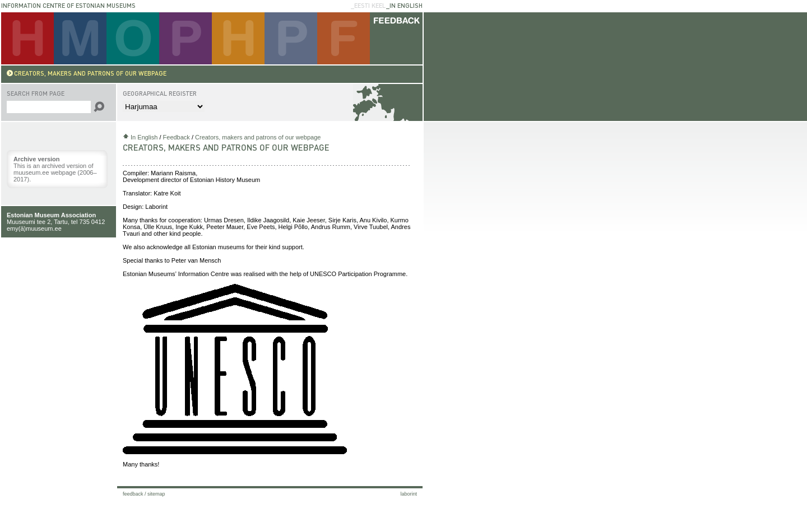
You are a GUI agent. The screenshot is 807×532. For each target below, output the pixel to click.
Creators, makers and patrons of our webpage (258, 137)
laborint (409, 494)
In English (144, 137)
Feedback (177, 137)
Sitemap (156, 494)
